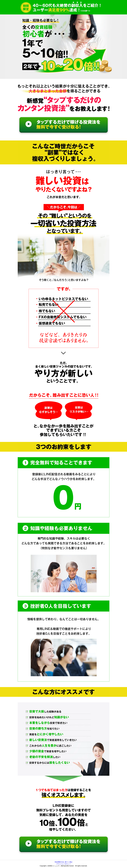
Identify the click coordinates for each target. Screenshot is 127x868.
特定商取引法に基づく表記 (64, 862)
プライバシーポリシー (64, 864)
